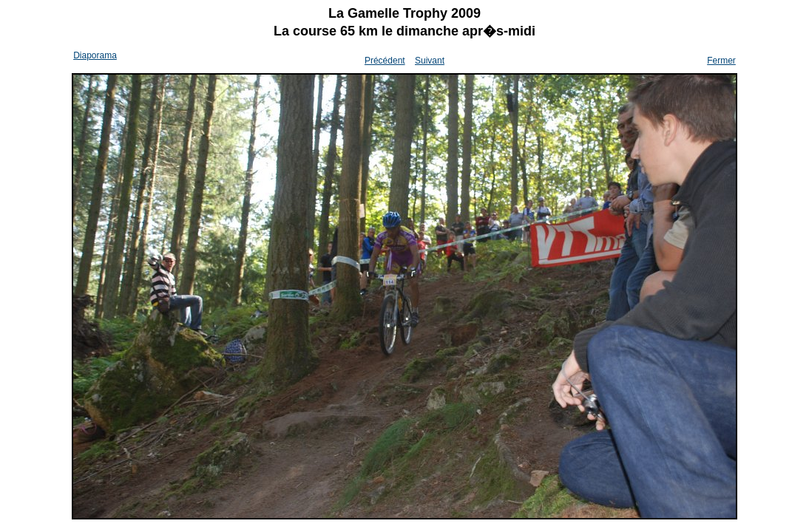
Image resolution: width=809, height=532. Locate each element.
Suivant (430, 61)
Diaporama (95, 55)
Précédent (385, 61)
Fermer (721, 61)
